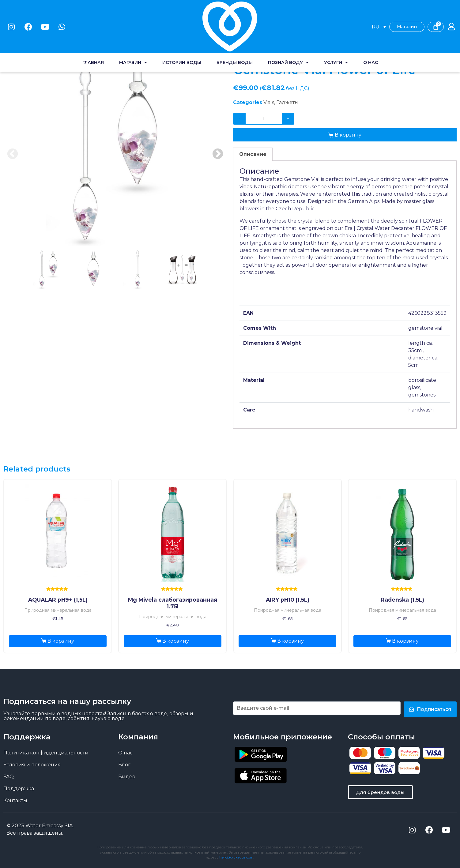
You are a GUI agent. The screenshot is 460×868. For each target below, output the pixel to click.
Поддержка (19, 789)
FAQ (9, 777)
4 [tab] (182, 269)
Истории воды (182, 28)
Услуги (336, 28)
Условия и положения (32, 765)
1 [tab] (48, 269)
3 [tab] (138, 269)
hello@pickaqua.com (236, 857)
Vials (96, 46)
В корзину (348, 135)
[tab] (253, 154)
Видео (127, 777)
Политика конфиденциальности (46, 753)
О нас (371, 28)
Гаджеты (287, 102)
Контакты (15, 800)
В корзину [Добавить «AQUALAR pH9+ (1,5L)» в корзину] (61, 641)
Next (218, 154)
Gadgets (76, 46)
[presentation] (48, 273)
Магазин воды (42, 46)
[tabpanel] (115, 154)
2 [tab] (93, 269)
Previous (13, 154)
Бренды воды (235, 28)
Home (11, 46)
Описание (253, 154)
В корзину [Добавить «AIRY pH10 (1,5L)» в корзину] (290, 641)
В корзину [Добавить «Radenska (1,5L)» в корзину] (405, 641)
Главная (93, 28)
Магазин (133, 28)
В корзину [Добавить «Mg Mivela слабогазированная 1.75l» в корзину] (176, 641)
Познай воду (288, 28)
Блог (124, 765)
